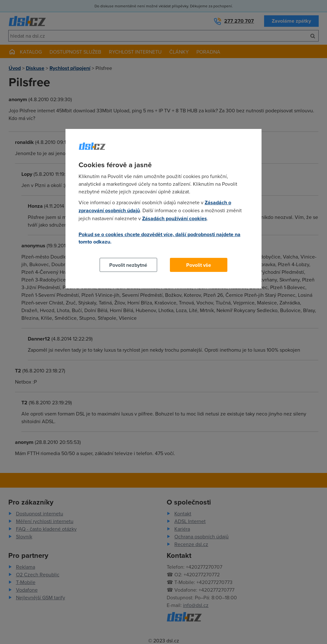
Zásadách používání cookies (175, 218)
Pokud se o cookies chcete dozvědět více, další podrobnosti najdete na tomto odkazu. (160, 238)
